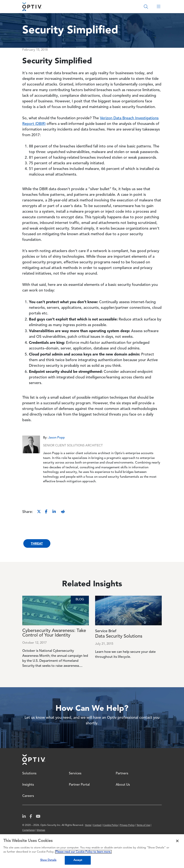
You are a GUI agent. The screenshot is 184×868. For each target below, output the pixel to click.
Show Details (48, 860)
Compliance (29, 830)
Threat (37, 543)
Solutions (29, 774)
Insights (28, 785)
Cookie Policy (111, 825)
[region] (92, 851)
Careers (28, 796)
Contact (97, 825)
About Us (123, 785)
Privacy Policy (127, 825)
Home (34, 760)
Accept (78, 860)
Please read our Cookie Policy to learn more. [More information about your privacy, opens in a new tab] (83, 852)
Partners (122, 774)
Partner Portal (79, 785)
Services (75, 774)
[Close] (177, 841)
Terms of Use (143, 825)
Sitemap (41, 830)
